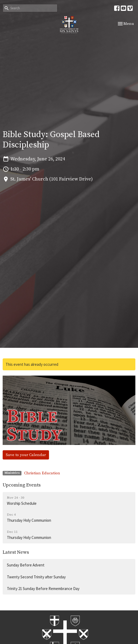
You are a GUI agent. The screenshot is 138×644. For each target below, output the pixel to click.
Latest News (16, 552)
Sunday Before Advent (26, 565)
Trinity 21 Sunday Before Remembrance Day (43, 589)
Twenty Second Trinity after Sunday (36, 577)
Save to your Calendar (26, 455)
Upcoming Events (22, 485)
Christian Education (42, 473)
